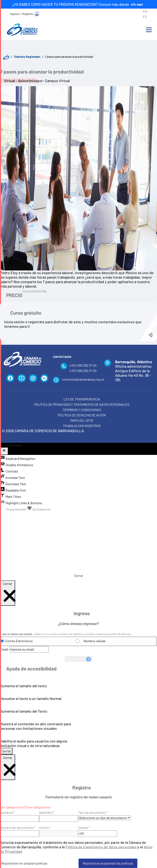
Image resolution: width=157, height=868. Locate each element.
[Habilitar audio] (97, 517)
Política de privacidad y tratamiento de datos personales (82, 404)
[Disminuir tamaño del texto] (60, 517)
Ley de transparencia (82, 399)
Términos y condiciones (82, 410)
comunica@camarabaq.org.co (83, 379)
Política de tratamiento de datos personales (101, 847)
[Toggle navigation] (149, 30)
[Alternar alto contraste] (88, 517)
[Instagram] (33, 378)
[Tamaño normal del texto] (69, 517)
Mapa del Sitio (82, 420)
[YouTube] (22, 378)
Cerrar (79, 576)
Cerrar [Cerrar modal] (6, 751)
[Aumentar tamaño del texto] (79, 517)
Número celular (95, 641)
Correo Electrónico (19, 641)
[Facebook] (10, 378)
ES (145, 16)
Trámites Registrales (27, 57)
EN (145, 11)
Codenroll (43, 509)
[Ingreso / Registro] (25, 14)
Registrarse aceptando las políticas (108, 863)
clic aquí (137, 4)
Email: (4, 649)
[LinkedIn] (44, 378)
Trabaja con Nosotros (82, 426)
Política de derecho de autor (82, 415)
